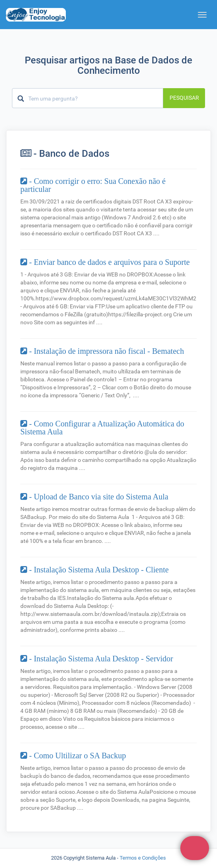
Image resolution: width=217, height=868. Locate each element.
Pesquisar (184, 98)
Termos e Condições (143, 858)
